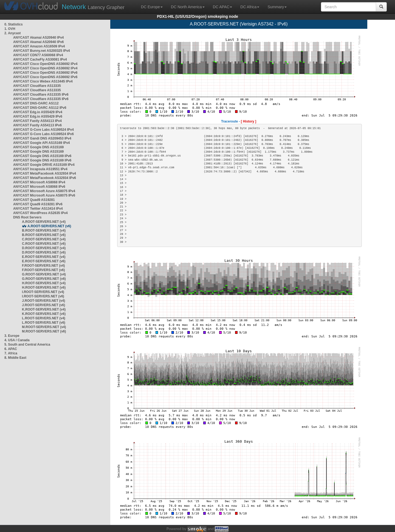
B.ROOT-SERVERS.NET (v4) (44, 231)
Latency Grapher (93, 7)
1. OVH (10, 29)
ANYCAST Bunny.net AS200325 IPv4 (42, 51)
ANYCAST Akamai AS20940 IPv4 (39, 38)
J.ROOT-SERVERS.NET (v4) (43, 301)
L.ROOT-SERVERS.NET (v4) (44, 318)
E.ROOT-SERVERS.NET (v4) (44, 257)
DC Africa (250, 7)
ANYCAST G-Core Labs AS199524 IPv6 (43, 134)
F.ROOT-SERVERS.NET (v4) (43, 266)
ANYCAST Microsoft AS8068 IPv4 (39, 182)
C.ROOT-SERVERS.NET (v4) (44, 239)
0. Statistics (14, 24)
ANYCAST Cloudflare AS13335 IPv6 (41, 95)
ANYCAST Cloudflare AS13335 (37, 86)
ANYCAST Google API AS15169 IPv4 (42, 143)
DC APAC (222, 7)
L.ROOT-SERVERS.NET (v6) (44, 323)
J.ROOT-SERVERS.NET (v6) (43, 305)
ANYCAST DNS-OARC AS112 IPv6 (40, 108)
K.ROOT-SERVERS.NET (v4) (44, 309)
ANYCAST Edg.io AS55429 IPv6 (38, 116)
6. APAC (11, 349)
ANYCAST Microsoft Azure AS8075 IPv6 (44, 195)
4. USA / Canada (17, 340)
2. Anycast (13, 33)
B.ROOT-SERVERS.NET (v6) (44, 235)
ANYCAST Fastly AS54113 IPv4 (37, 121)
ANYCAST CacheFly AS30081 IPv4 (40, 59)
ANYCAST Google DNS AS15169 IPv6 (42, 156)
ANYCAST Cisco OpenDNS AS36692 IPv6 (45, 73)
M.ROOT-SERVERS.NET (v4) (44, 327)
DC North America (188, 7)
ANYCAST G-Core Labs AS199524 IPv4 (43, 130)
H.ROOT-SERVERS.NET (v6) (44, 288)
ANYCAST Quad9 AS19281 (34, 200)
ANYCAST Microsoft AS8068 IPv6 (39, 187)
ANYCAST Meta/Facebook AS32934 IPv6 (45, 178)
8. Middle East (15, 358)
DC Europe (152, 7)
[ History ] (249, 121)
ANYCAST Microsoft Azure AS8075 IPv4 (44, 191)
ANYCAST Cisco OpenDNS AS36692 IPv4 (45, 64)
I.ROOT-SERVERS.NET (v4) (43, 292)
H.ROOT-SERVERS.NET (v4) (44, 283)
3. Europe (12, 336)
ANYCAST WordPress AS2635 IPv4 (40, 213)
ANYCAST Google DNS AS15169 (38, 147)
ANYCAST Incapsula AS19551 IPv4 (40, 169)
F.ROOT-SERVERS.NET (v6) (43, 270)
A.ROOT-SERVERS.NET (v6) (49, 226)
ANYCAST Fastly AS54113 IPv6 (37, 125)
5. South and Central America (27, 345)
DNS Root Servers (27, 217)
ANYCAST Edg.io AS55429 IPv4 (38, 112)
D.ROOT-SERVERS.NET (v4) (44, 248)
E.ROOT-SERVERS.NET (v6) (44, 261)
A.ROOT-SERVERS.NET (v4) (44, 222)
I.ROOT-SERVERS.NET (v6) (43, 296)
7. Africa (11, 353)
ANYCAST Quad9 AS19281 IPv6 (38, 204)
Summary (277, 7)
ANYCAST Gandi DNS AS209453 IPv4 (42, 138)
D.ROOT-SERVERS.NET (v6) (44, 252)
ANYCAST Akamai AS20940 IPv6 (39, 42)
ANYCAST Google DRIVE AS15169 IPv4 (44, 165)
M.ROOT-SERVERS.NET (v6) (44, 331)
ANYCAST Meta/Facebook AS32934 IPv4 (45, 173)
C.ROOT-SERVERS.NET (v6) (44, 244)
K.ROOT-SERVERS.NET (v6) (44, 314)
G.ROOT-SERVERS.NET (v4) (44, 274)
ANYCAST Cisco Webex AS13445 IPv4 (43, 81)
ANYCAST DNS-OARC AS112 (36, 103)
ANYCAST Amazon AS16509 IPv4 (39, 46)
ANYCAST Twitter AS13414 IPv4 (38, 209)
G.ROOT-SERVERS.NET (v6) (44, 279)
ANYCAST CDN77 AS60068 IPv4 (38, 55)
